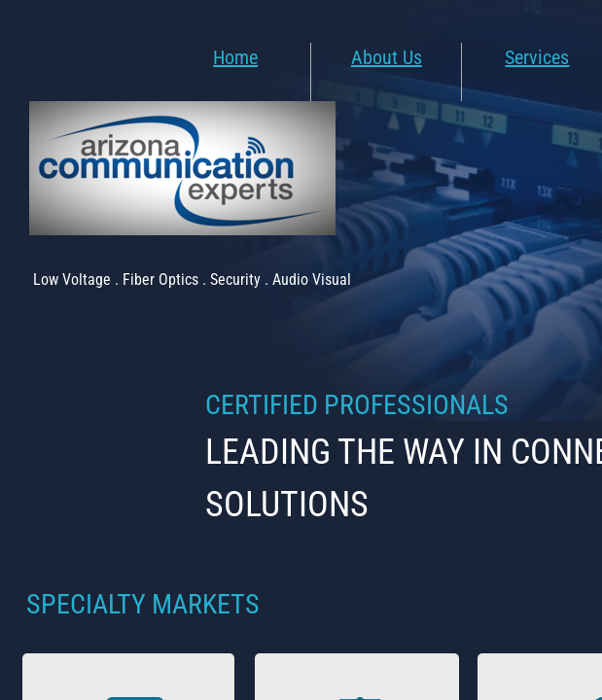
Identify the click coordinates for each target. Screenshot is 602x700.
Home (235, 57)
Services (537, 57)
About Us (387, 57)
